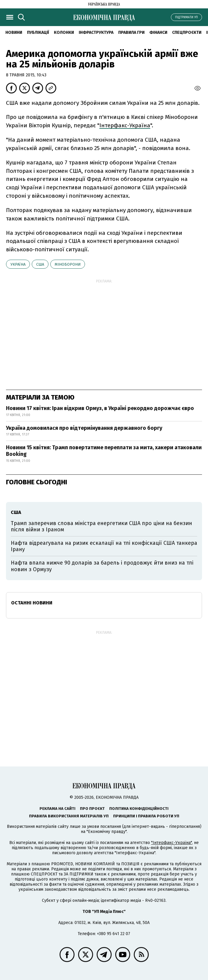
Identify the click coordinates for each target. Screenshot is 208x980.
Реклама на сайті (57, 809)
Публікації (38, 32)
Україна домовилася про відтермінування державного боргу (84, 428)
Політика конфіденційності (139, 809)
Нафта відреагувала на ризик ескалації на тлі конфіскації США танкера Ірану (104, 546)
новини (14, 32)
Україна (18, 264)
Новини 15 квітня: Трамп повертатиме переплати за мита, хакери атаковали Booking (104, 451)
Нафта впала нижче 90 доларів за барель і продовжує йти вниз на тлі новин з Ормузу (102, 566)
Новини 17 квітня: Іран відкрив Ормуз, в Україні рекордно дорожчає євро (100, 408)
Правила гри (131, 32)
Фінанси (158, 32)
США (40, 264)
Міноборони (68, 264)
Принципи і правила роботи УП (146, 816)
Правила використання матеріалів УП (69, 816)
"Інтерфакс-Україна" (171, 843)
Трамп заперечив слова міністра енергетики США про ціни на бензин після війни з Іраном (101, 527)
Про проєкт (92, 809)
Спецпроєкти (187, 32)
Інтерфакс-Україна (125, 125)
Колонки (64, 32)
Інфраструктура (96, 32)
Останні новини (32, 603)
